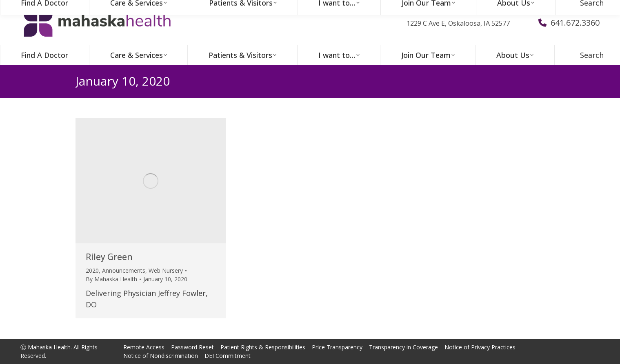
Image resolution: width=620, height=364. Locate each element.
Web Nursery (166, 270)
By (111, 279)
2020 (92, 270)
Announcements (124, 270)
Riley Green (109, 257)
